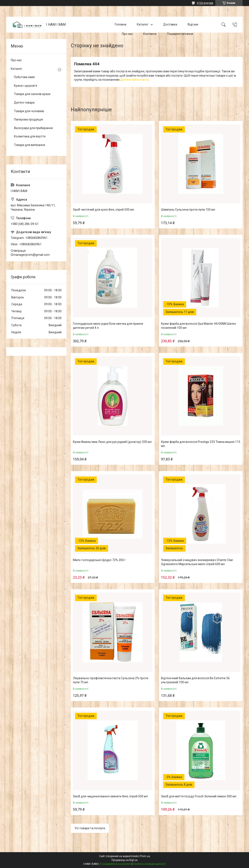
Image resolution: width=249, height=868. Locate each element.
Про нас (127, 34)
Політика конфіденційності (149, 864)
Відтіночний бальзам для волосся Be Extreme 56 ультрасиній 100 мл (195, 680)
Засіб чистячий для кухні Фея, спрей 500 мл (103, 210)
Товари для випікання (29, 145)
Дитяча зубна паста (134, 80)
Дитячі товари (24, 103)
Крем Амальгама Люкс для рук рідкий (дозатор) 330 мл (112, 442)
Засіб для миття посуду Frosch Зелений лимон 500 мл (199, 796)
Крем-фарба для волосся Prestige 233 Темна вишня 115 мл (201, 444)
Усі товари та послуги (90, 828)
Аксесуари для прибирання (33, 128)
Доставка (170, 24)
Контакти (150, 34)
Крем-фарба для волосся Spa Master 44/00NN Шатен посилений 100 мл (198, 326)
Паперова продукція (28, 119)
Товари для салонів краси (32, 94)
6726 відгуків (205, 3)
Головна (121, 24)
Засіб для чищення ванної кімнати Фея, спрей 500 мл (110, 796)
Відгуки (193, 24)
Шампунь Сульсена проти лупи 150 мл (188, 210)
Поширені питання (180, 34)
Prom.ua (145, 856)
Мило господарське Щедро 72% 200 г (99, 560)
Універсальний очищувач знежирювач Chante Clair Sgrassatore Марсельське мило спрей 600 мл (197, 562)
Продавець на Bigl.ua (124, 860)
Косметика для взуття (30, 136)
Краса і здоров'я (26, 86)
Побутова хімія (24, 77)
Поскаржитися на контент (115, 864)
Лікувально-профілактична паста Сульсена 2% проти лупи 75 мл (111, 680)
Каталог (143, 24)
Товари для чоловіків (29, 111)
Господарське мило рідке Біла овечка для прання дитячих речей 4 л (108, 326)
